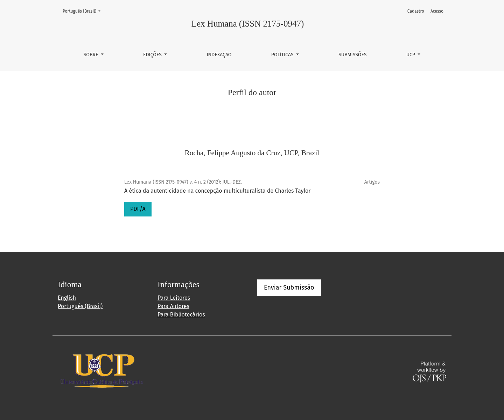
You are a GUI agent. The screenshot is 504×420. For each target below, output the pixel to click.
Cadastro (416, 11)
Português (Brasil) (84, 11)
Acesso (437, 11)
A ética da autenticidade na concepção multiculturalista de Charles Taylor (218, 191)
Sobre (92, 55)
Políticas (283, 55)
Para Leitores (174, 298)
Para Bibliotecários (181, 315)
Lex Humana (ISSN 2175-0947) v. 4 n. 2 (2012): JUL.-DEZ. (183, 182)
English (67, 298)
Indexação (219, 55)
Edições (153, 55)
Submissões (352, 55)
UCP (411, 55)
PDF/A (138, 209)
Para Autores (173, 306)
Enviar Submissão (289, 287)
